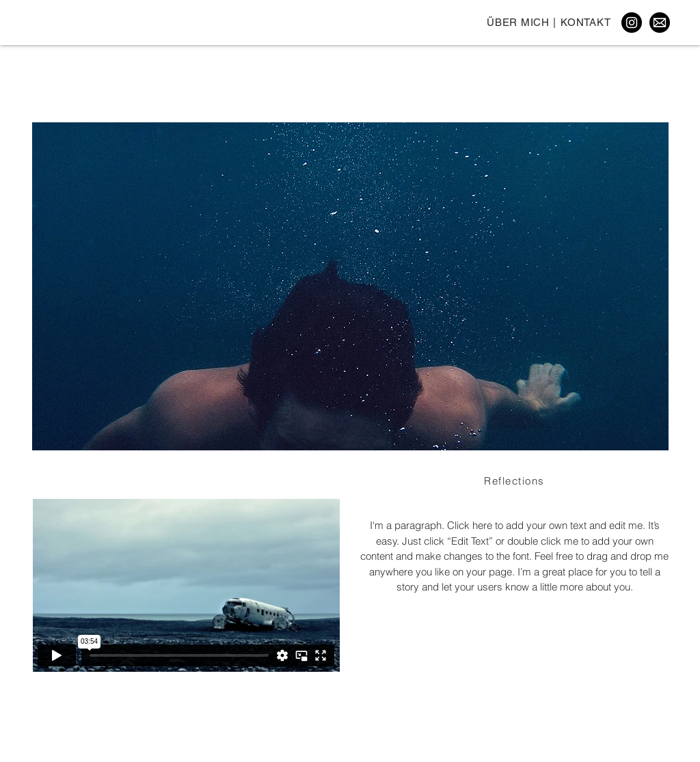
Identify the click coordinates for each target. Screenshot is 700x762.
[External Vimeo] (186, 585)
